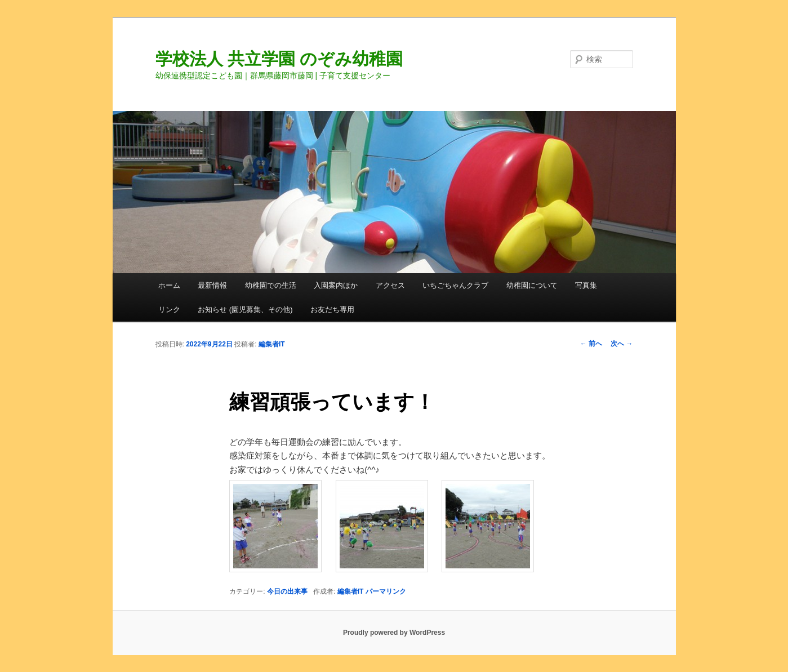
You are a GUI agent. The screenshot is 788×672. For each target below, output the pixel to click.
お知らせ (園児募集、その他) (245, 310)
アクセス (390, 285)
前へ (591, 344)
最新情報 (212, 285)
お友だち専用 (332, 310)
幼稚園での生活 (271, 285)
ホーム (169, 285)
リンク (169, 310)
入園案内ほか (336, 285)
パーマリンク (386, 591)
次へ (622, 344)
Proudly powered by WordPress (394, 633)
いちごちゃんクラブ (455, 285)
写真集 (586, 285)
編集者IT (272, 344)
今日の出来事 (287, 591)
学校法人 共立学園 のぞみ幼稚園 (279, 59)
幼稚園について (532, 285)
